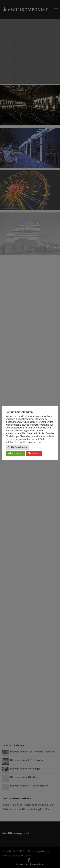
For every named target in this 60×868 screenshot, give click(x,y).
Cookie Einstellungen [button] (17, 447)
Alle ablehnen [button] (34, 453)
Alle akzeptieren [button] (16, 453)
